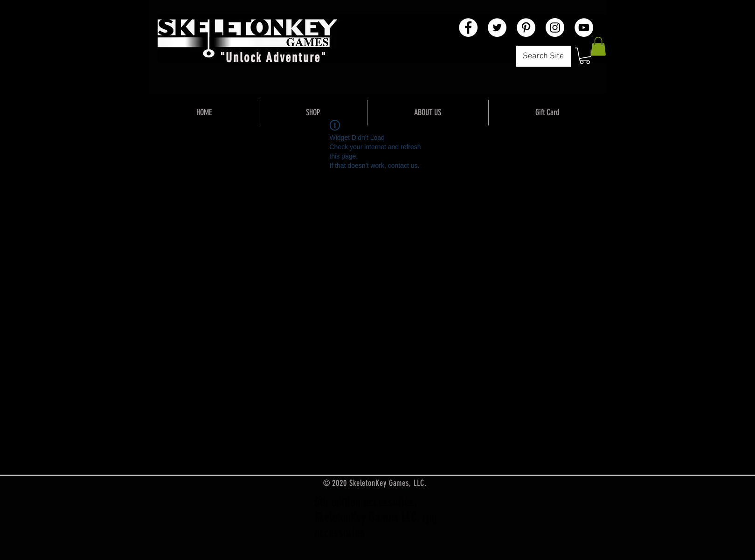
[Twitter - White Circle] (497, 28)
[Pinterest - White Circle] (526, 28)
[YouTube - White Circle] (584, 28)
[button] (585, 56)
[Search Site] (544, 56)
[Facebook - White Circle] (468, 28)
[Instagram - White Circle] (555, 28)
